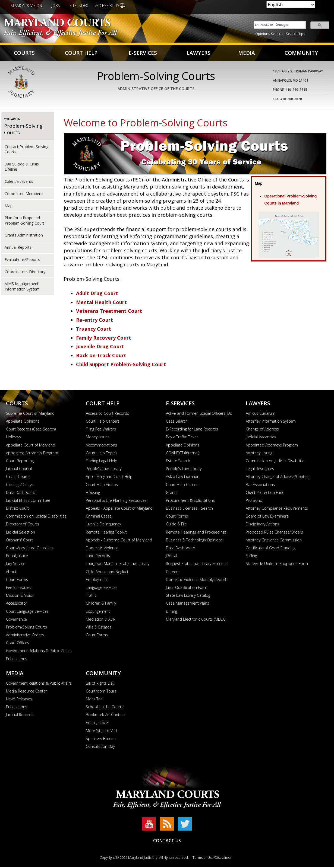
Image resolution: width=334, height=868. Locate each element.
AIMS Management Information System (22, 287)
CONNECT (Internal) (182, 453)
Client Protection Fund (265, 493)
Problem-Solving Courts (26, 628)
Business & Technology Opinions (194, 540)
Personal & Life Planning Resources (116, 501)
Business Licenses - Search (189, 509)
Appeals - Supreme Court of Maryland (119, 540)
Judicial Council (19, 469)
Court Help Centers (103, 422)
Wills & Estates (99, 628)
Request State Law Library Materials (197, 564)
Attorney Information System (271, 422)
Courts (25, 53)
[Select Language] (291, 5)
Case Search (177, 422)
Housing (93, 493)
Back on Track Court (101, 356)
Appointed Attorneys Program (32, 453)
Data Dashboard (21, 493)
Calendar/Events (19, 182)
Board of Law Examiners (267, 517)
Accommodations (101, 446)
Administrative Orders (25, 636)
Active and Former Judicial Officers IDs (199, 414)
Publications (17, 659)
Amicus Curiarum (261, 414)
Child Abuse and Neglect (107, 572)
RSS (167, 825)
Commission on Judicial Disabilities (36, 517)
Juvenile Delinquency (103, 525)
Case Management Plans (188, 604)
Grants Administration (24, 236)
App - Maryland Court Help (109, 477)
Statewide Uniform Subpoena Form (277, 564)
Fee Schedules (19, 588)
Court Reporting (20, 462)
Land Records (98, 556)
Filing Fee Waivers (101, 430)
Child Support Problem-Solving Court (121, 365)
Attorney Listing (259, 453)
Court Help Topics (102, 453)
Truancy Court (94, 330)
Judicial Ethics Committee (28, 501)
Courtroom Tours (101, 692)
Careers (173, 572)
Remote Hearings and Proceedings (196, 533)
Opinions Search (269, 34)
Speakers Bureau (101, 739)
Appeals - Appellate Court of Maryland (119, 509)
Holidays (13, 438)
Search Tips (296, 34)
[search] (278, 25)
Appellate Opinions (23, 422)
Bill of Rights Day (100, 684)
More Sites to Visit (102, 731)
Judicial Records (20, 715)
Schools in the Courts (105, 708)
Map (9, 206)
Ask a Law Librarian (183, 477)
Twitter (185, 825)
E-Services (143, 53)
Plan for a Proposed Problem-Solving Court (24, 221)
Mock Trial (95, 700)
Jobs (56, 6)
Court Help (81, 53)
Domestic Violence (102, 549)
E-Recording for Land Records (192, 430)
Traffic (91, 596)
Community (301, 53)
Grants (172, 493)
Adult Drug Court (97, 294)
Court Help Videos (102, 485)
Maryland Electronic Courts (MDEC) (196, 620)
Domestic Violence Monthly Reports (197, 580)
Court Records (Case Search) (31, 430)
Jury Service (16, 564)
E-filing (171, 612)
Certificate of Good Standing (271, 549)
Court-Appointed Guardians (30, 549)
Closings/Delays (20, 485)
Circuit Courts (18, 477)
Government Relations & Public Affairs (39, 651)
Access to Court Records (107, 414)
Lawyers (198, 53)
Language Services (102, 588)
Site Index (79, 6)
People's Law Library (104, 469)
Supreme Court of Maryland (30, 414)
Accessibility (108, 6)
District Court (18, 509)
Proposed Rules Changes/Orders (274, 533)
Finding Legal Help (102, 462)
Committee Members (23, 194)
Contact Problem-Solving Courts (26, 150)
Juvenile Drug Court (100, 347)
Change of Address (262, 430)
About (11, 572)
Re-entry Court (94, 321)
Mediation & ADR (101, 620)
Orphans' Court (19, 540)
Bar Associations (260, 485)
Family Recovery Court (104, 338)
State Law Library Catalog (188, 596)
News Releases (19, 700)
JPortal (171, 556)
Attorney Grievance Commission (274, 540)
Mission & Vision (26, 6)
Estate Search (178, 462)
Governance (16, 620)
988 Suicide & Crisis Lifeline (22, 167)
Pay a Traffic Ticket (182, 438)
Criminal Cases (99, 517)
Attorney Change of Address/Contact (278, 477)
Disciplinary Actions (262, 525)
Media (246, 53)
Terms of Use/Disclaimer (212, 858)
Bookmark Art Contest (105, 715)
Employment (97, 580)
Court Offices (18, 644)
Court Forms (17, 580)
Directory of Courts (23, 525)
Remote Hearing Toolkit (106, 533)
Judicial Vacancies (261, 438)
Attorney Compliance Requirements (277, 509)
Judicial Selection (21, 533)
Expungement (98, 612)
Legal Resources (260, 469)
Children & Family (101, 604)
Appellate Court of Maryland (31, 446)
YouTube (149, 825)
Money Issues (98, 438)
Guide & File (176, 525)
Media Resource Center (26, 692)
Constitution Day (100, 747)
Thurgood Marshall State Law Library (118, 564)
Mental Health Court (101, 303)
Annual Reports (18, 248)
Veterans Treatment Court (109, 312)
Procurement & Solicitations (190, 501)
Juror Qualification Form (187, 588)
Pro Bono (254, 501)
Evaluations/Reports (22, 260)
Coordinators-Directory (25, 272)
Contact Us (167, 841)
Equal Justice (17, 556)
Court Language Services (27, 612)
